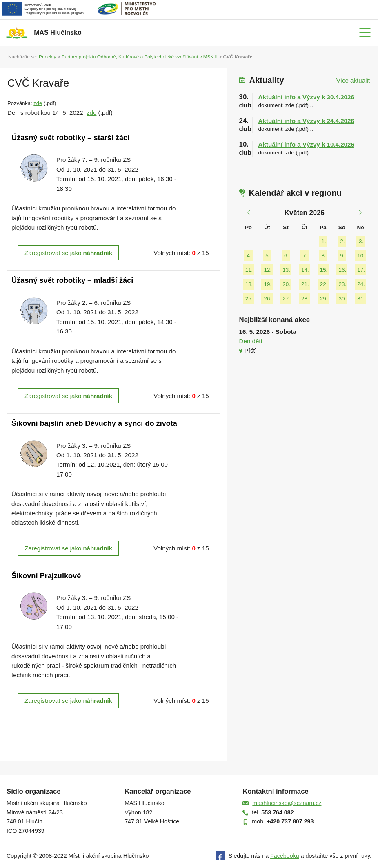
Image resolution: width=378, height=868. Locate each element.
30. (343, 299)
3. (361, 241)
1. (324, 241)
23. (343, 284)
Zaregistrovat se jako (68, 253)
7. (305, 256)
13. (286, 270)
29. (324, 299)
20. (286, 284)
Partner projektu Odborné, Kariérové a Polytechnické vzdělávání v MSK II (140, 57)
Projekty (47, 57)
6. (286, 256)
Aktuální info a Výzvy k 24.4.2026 (306, 121)
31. (361, 299)
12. (268, 270)
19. (268, 284)
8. (324, 256)
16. (343, 270)
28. (305, 299)
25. (249, 299)
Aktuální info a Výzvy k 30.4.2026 (306, 97)
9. (342, 256)
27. (286, 299)
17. (361, 270)
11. (249, 270)
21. (305, 284)
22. (324, 284)
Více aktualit (353, 80)
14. (305, 270)
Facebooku (285, 856)
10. (361, 256)
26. (268, 299)
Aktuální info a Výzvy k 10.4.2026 (306, 144)
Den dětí (251, 341)
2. (342, 241)
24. (361, 284)
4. (249, 256)
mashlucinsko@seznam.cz (287, 803)
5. (268, 256)
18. (249, 284)
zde (38, 103)
